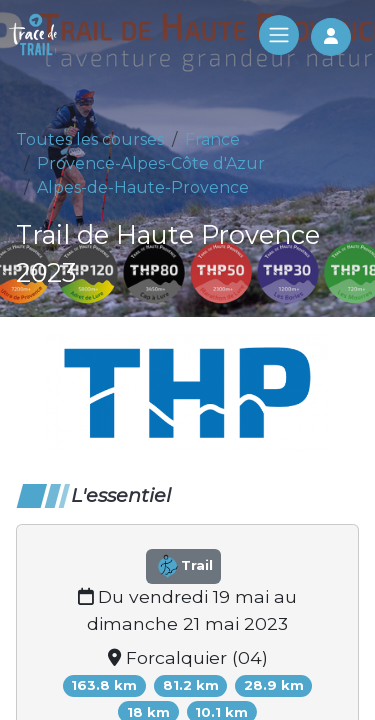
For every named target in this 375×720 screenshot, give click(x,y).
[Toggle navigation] (279, 35)
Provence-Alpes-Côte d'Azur (151, 163)
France (212, 139)
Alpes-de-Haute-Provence (143, 187)
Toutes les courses (90, 139)
